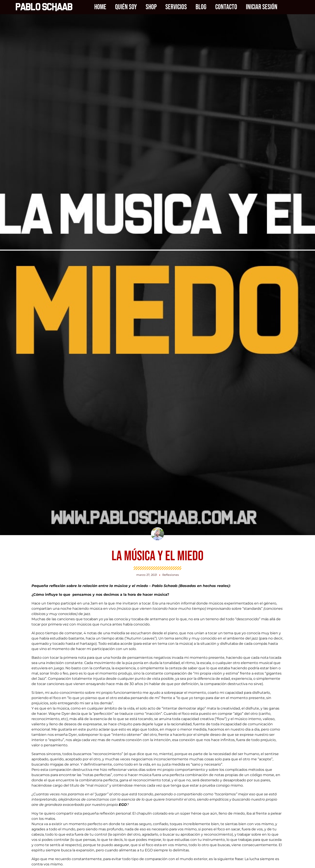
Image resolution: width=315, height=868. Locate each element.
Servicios (176, 7)
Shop (151, 7)
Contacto (226, 7)
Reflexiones (171, 575)
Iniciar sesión (262, 7)
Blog (201, 7)
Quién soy (126, 7)
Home (100, 7)
